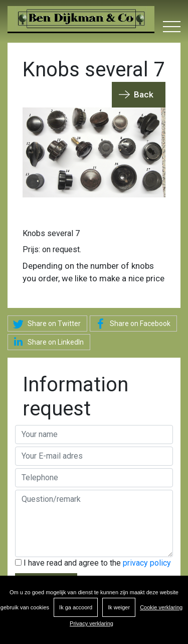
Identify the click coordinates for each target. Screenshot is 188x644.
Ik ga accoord (76, 607)
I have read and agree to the (93, 563)
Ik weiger (119, 607)
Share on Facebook (131, 324)
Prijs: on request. (52, 249)
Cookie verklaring (161, 607)
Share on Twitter (45, 324)
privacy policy (147, 563)
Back (144, 94)
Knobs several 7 (51, 233)
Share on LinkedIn (47, 342)
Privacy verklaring (91, 623)
